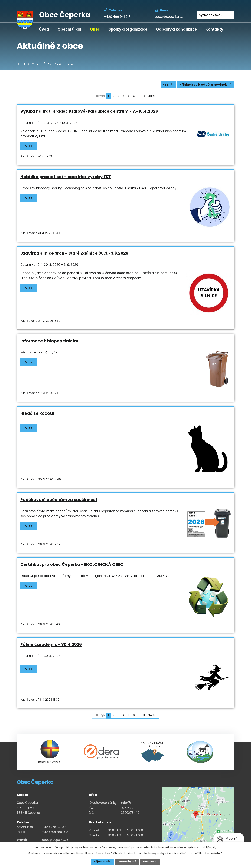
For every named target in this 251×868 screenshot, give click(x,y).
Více (29, 146)
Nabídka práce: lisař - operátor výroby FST (66, 177)
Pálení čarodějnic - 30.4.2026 (51, 644)
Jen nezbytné (127, 862)
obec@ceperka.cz (55, 840)
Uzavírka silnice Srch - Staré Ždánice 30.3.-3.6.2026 (74, 253)
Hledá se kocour (37, 413)
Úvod (44, 29)
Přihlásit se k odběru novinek (206, 85)
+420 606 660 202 (55, 832)
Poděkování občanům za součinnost (59, 500)
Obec (95, 29)
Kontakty (214, 29)
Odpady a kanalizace (176, 29)
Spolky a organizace (128, 29)
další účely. (210, 847)
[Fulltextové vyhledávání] (216, 15)
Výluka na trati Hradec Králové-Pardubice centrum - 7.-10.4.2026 (89, 111)
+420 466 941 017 (54, 827)
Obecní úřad (69, 29)
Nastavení (150, 862)
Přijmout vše (102, 862)
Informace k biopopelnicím (49, 341)
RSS (168, 85)
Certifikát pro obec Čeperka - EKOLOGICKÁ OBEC (72, 564)
